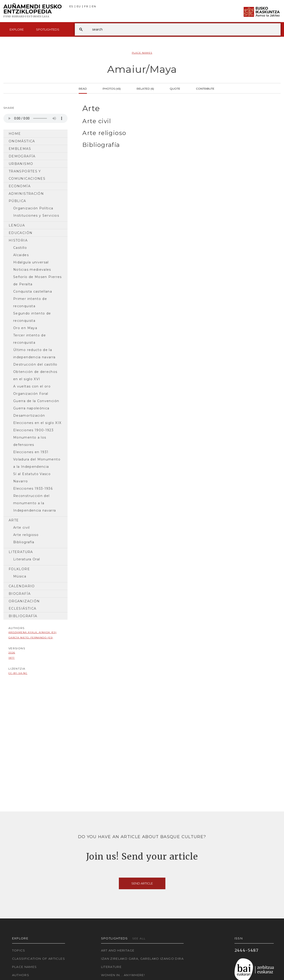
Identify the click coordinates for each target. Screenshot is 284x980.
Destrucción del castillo (35, 364)
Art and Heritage (118, 950)
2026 (12, 653)
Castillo (20, 248)
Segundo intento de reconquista (32, 317)
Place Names (142, 53)
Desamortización (29, 416)
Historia (18, 240)
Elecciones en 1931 (31, 452)
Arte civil (22, 528)
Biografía (20, 594)
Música (20, 576)
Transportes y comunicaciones (27, 175)
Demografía (22, 156)
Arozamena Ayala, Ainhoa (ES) (33, 632)
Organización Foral (31, 394)
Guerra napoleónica (31, 408)
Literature (111, 967)
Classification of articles (39, 959)
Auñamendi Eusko (33, 11)
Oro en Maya (25, 328)
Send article (142, 883)
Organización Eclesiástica (24, 605)
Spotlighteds (48, 29)
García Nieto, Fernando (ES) (31, 638)
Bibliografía (24, 542)
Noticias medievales (32, 270)
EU (79, 6)
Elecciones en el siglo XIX (37, 423)
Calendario (22, 586)
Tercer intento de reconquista (30, 339)
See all (139, 938)
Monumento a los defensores (30, 441)
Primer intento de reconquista (30, 302)
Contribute (205, 88)
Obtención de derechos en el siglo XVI (35, 375)
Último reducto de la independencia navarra (34, 354)
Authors (21, 975)
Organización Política (33, 208)
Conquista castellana (33, 291)
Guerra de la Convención (36, 401)
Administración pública (26, 197)
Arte (14, 520)
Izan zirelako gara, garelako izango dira (142, 959)
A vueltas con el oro (32, 386)
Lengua (17, 225)
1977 (12, 658)
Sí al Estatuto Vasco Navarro (32, 478)
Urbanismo (21, 164)
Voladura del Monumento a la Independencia (37, 463)
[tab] (177, 108)
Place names (25, 967)
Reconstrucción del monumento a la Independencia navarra (35, 503)
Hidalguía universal (31, 262)
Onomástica (22, 141)
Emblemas (20, 149)
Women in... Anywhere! (123, 975)
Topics (19, 950)
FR (86, 6)
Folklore (19, 569)
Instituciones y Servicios (36, 216)
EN (94, 6)
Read (83, 88)
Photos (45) (112, 88)
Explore (17, 29)
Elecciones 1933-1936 (33, 489)
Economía (20, 186)
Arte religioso (26, 535)
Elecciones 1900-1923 (33, 430)
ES (71, 6)
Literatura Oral (27, 559)
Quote (175, 88)
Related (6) (145, 88)
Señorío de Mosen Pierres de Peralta (38, 281)
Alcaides (21, 255)
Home (15, 134)
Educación (21, 233)
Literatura (21, 552)
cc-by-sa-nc (18, 673)
